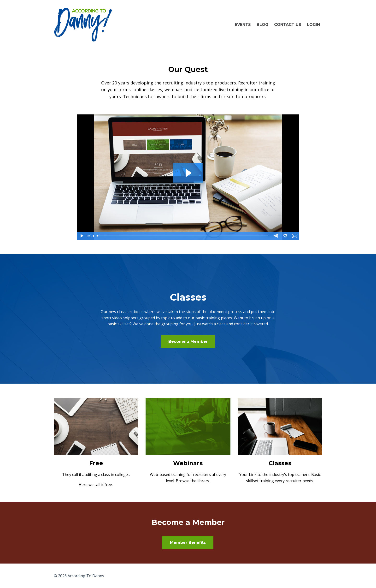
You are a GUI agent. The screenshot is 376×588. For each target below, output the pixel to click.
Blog (262, 25)
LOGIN (313, 25)
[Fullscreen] (295, 236)
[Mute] (276, 236)
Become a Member (188, 342)
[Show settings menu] (285, 236)
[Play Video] (81, 236)
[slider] (183, 236)
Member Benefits (188, 543)
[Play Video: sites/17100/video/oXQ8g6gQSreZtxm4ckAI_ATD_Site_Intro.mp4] (188, 173)
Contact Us (288, 25)
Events (243, 25)
